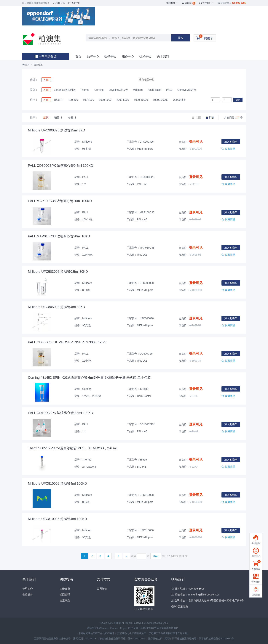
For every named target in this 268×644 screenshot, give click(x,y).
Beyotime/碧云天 (118, 90)
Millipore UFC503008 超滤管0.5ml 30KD (58, 272)
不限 (46, 80)
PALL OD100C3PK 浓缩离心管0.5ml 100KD (60, 413)
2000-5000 (123, 100)
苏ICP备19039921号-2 (156, 623)
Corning (99, 90)
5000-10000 (141, 100)
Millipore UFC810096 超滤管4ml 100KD (57, 519)
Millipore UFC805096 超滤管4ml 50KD (56, 307)
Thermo (85, 90)
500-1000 (88, 100)
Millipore (138, 90)
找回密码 (65, 595)
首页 (78, 56)
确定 (238, 100)
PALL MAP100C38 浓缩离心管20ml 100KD (60, 201)
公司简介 (28, 589)
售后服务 (28, 595)
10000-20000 (161, 100)
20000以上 (180, 100)
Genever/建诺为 (187, 90)
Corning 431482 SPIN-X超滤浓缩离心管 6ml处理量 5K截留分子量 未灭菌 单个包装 (89, 378)
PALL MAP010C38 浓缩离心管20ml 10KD (59, 236)
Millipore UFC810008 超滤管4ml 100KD (57, 484)
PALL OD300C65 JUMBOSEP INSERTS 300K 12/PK (67, 342)
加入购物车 (231, 142)
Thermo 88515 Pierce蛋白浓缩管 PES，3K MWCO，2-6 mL (73, 448)
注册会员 (65, 589)
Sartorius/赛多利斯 (65, 90)
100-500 (73, 100)
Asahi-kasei (154, 90)
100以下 (59, 100)
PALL (169, 90)
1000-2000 (105, 100)
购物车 (189, 3)
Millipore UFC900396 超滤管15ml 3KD (56, 130)
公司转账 (102, 589)
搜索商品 (65, 600)
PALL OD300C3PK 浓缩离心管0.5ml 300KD (60, 166)
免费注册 (74, 3)
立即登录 (59, 3)
